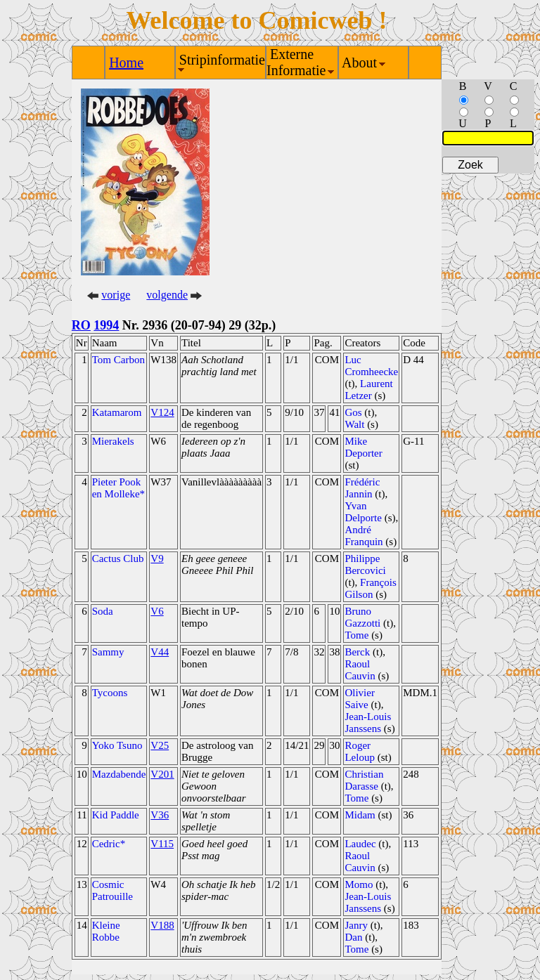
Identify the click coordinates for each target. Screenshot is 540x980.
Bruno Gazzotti (362, 617)
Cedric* (109, 844)
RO (81, 325)
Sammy (108, 652)
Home (126, 63)
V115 (162, 844)
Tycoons (110, 693)
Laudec (360, 844)
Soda (103, 611)
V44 (160, 652)
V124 (162, 412)
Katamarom (117, 412)
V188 (162, 925)
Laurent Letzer (368, 390)
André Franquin (364, 536)
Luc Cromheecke (371, 366)
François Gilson (370, 588)
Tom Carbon (118, 360)
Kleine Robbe (106, 931)
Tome (356, 635)
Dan (353, 937)
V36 (160, 815)
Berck (357, 652)
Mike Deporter (363, 447)
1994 (106, 325)
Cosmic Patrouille (112, 890)
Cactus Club (118, 558)
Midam (360, 815)
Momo (359, 884)
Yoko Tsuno (117, 745)
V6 (157, 611)
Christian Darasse (364, 780)
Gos (353, 412)
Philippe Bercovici (365, 564)
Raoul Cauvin (360, 670)
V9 (157, 558)
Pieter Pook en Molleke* (118, 488)
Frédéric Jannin (362, 488)
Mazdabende (119, 774)
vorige (116, 295)
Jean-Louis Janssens (368, 723)
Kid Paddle (116, 815)
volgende (167, 295)
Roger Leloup (360, 751)
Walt (354, 424)
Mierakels (113, 441)
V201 (162, 774)
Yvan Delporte (363, 512)
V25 (160, 745)
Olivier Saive (360, 699)
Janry (356, 925)
